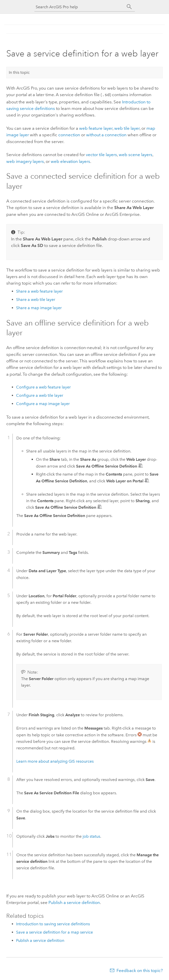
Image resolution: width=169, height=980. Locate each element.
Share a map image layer (39, 307)
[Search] (129, 7)
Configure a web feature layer (43, 387)
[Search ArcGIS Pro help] (80, 7)
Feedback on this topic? (140, 970)
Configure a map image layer (43, 403)
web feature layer (96, 128)
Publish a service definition (74, 902)
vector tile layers (101, 154)
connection (69, 134)
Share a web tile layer (36, 299)
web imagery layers (25, 161)
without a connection (106, 134)
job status (91, 836)
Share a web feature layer (39, 291)
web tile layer (127, 128)
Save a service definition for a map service (54, 932)
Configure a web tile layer (40, 395)
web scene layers (136, 154)
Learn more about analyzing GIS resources (55, 761)
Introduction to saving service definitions (53, 923)
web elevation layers (70, 161)
